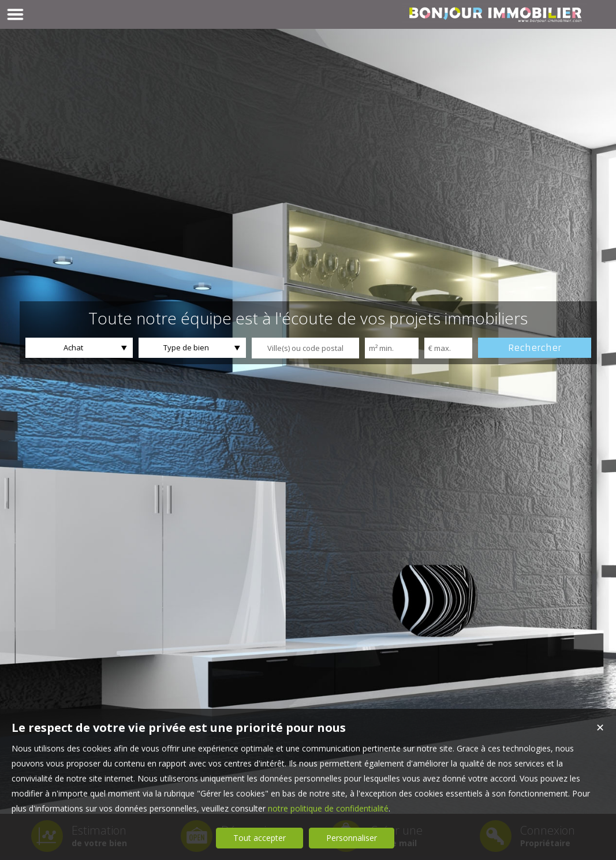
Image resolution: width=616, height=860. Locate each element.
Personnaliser (352, 838)
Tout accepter (260, 838)
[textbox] (305, 348)
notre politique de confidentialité (328, 808)
